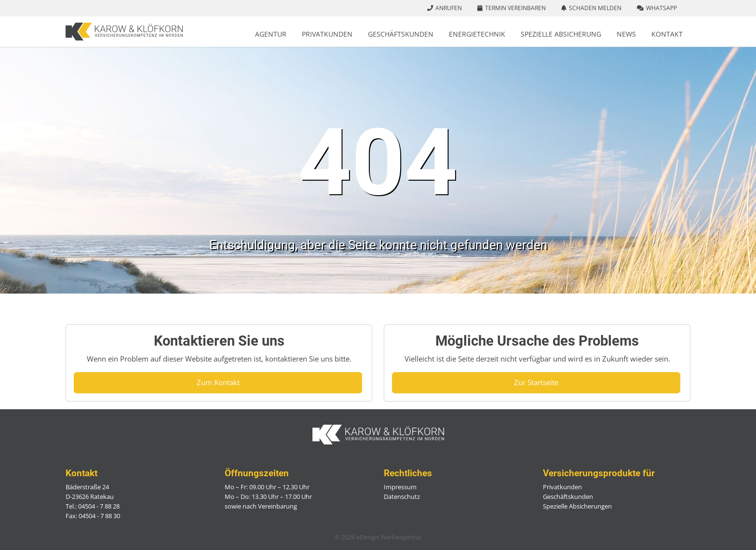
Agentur (271, 34)
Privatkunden (327, 34)
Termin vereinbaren (515, 8)
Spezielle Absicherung (561, 34)
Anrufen (449, 8)
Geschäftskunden (401, 34)
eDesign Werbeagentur (389, 537)
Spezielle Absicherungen (577, 506)
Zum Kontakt (218, 382)
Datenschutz (402, 496)
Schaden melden (595, 8)
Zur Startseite (536, 382)
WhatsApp (661, 8)
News (626, 34)
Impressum (400, 487)
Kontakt (667, 34)
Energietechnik (477, 34)
